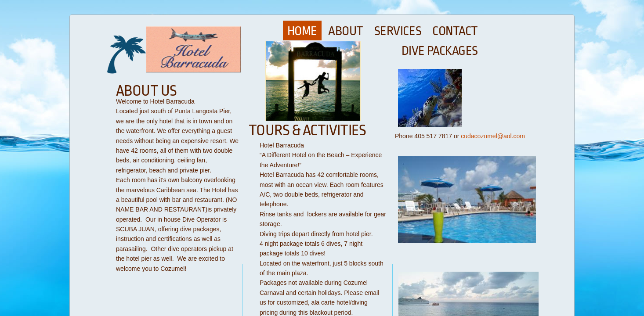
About (346, 31)
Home (302, 31)
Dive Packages (440, 51)
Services (398, 31)
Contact (455, 31)
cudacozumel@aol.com (493, 136)
